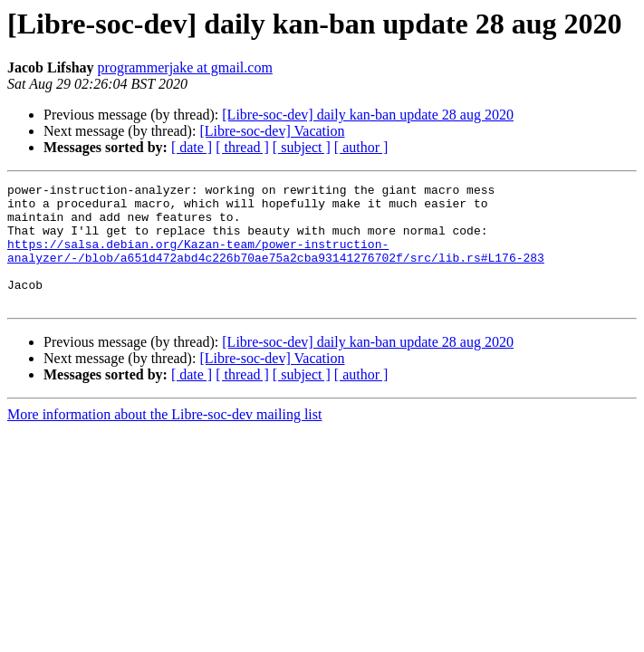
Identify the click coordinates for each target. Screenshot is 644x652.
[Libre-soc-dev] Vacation (272, 131)
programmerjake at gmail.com (185, 67)
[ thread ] (242, 147)
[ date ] (192, 147)
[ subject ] (302, 147)
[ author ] (361, 147)
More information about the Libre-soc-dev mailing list (164, 439)
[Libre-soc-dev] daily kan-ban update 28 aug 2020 (368, 115)
